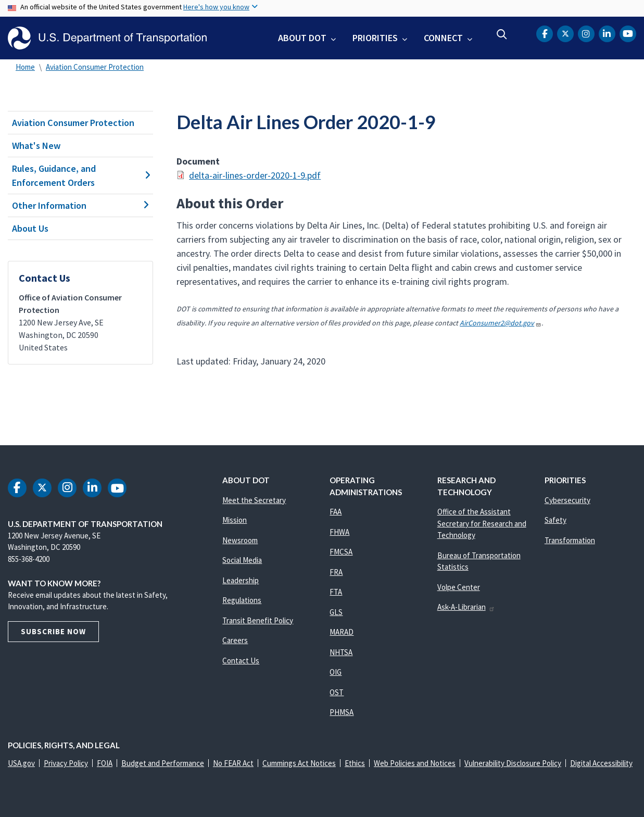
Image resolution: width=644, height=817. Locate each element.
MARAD (342, 632)
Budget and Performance (163, 763)
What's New (36, 146)
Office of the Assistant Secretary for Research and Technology (482, 523)
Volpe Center (459, 587)
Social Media (242, 560)
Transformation (570, 540)
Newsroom (240, 540)
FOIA (105, 763)
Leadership (241, 580)
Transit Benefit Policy (258, 620)
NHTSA (341, 652)
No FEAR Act (233, 763)
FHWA (339, 532)
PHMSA (342, 712)
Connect (443, 38)
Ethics (355, 763)
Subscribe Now (53, 631)
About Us (30, 228)
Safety (555, 520)
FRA (336, 572)
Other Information (80, 205)
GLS (336, 612)
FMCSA (341, 552)
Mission (235, 520)
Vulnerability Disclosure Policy (513, 763)
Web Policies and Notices (415, 763)
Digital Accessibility (601, 763)
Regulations (242, 600)
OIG (336, 672)
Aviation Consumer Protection (95, 67)
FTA (336, 592)
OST (337, 692)
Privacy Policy (66, 763)
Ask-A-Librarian (466, 607)
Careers (235, 640)
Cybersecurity (567, 500)
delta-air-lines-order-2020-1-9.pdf (255, 175)
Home (25, 67)
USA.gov (21, 763)
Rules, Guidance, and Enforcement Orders (80, 175)
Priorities (375, 38)
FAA (336, 512)
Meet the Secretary (254, 500)
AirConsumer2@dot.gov (501, 323)
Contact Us (241, 661)
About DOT (302, 38)
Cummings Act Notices (299, 763)
